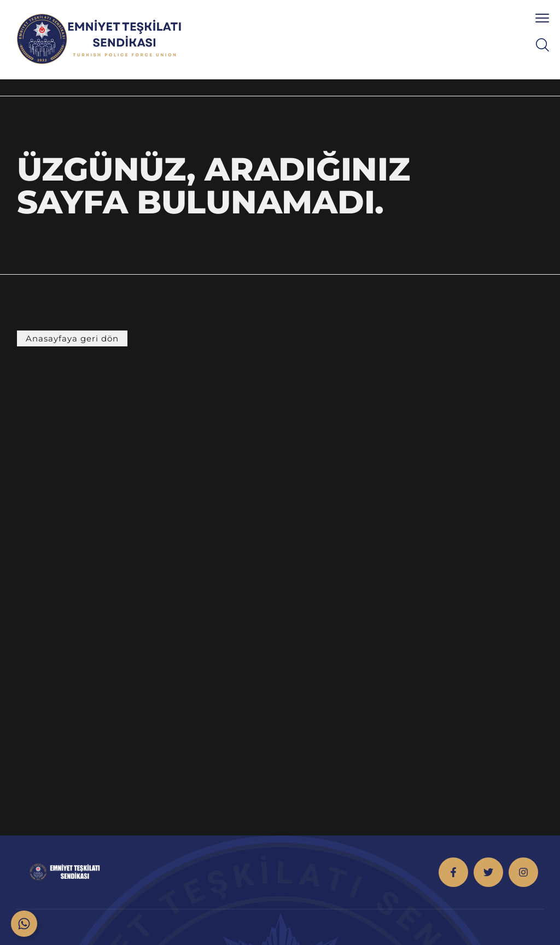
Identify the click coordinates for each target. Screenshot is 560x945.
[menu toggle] (542, 18)
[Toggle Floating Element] (24, 924)
